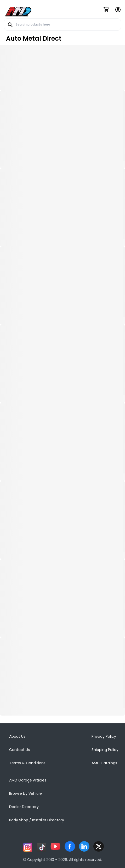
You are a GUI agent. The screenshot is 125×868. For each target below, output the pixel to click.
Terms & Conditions (27, 763)
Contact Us (19, 750)
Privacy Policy (104, 736)
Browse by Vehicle (25, 793)
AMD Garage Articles (28, 780)
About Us (17, 736)
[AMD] (18, 11)
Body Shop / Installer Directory (37, 820)
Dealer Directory (24, 807)
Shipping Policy (105, 750)
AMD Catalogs (104, 763)
